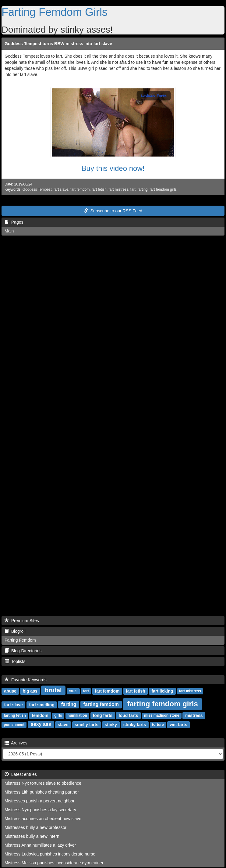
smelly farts (87, 724)
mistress (194, 715)
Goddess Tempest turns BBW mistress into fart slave (58, 44)
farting (143, 189)
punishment (14, 725)
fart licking (162, 691)
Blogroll (15, 631)
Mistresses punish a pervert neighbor (40, 801)
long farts (103, 715)
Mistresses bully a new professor (35, 827)
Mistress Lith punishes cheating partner (42, 792)
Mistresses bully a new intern (32, 836)
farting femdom (101, 704)
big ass (30, 691)
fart (133, 189)
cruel (73, 691)
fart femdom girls (163, 189)
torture (158, 725)
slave (63, 724)
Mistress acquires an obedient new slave (43, 819)
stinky (111, 724)
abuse (10, 691)
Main (9, 231)
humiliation (77, 715)
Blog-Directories (23, 651)
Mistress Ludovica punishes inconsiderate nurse (50, 854)
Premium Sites (22, 621)
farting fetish (15, 715)
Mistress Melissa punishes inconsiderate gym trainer (54, 863)
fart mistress (118, 189)
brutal (53, 690)
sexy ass (41, 724)
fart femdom (80, 189)
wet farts (178, 724)
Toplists (15, 661)
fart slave (61, 189)
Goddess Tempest (37, 189)
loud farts (129, 715)
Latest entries (21, 774)
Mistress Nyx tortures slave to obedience (43, 783)
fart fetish (99, 189)
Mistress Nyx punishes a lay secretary (40, 810)
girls (58, 715)
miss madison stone (162, 715)
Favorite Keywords (26, 680)
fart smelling (42, 704)
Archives (16, 743)
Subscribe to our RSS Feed (113, 211)
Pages (14, 222)
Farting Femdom (20, 640)
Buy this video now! (113, 168)
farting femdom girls (163, 703)
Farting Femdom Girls (55, 12)
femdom (40, 715)
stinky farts (135, 724)
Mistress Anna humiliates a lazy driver (40, 845)
